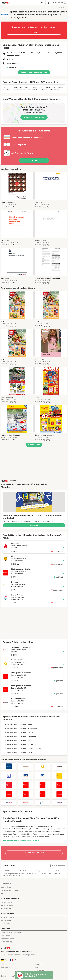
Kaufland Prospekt (7, 905)
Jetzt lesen (34, 525)
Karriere (4, 893)
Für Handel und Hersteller (10, 890)
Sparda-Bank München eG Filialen (50, 871)
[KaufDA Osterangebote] (34, 975)
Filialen (20, 871)
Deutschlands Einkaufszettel (11, 932)
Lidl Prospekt (5, 924)
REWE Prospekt (6, 908)
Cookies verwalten (40, 970)
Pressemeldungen (7, 942)
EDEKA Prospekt (7, 902)
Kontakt (37, 967)
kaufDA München (9, 871)
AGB (2, 970)
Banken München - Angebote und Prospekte (21, 840)
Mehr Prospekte (34, 445)
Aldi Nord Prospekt (7, 917)
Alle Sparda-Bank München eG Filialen (34, 72)
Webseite (12, 67)
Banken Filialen (30, 871)
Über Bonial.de (6, 887)
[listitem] (17, 190)
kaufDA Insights (6, 936)
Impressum (38, 964)
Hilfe (3, 964)
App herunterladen (7, 939)
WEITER (34, 32)
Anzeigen (63, 7)
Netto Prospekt (6, 920)
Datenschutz (5, 967)
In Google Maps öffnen (34, 117)
